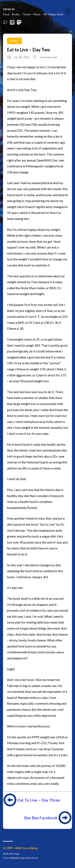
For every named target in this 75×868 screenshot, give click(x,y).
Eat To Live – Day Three (39, 800)
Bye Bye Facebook (41, 818)
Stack (14, 858)
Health (14, 41)
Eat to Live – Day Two (28, 50)
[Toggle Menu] (68, 11)
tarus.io (9, 9)
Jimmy (35, 858)
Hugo (16, 854)
